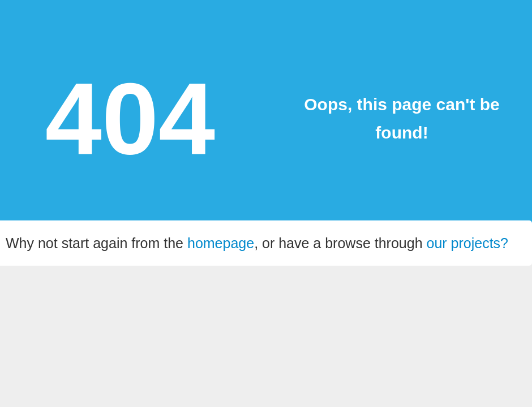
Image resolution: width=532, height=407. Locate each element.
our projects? (468, 243)
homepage (221, 243)
